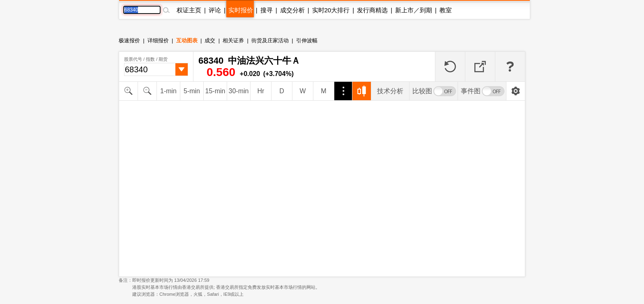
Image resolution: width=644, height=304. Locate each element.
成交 (210, 40)
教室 (446, 10)
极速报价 (129, 40)
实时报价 (241, 10)
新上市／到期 (414, 10)
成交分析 (292, 10)
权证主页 (189, 10)
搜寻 (267, 10)
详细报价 (158, 40)
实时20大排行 (331, 10)
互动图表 (187, 40)
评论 (215, 10)
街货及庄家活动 (270, 40)
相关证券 (233, 40)
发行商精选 (372, 10)
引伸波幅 (307, 40)
